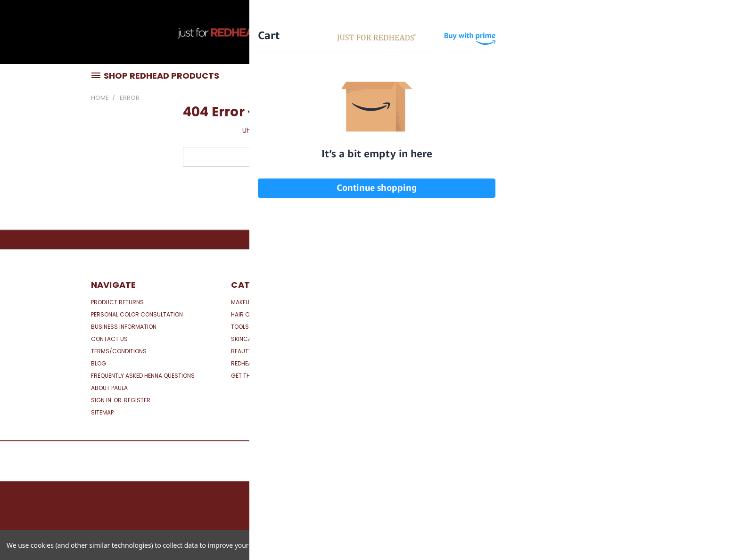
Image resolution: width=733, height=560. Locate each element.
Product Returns (117, 302)
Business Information (124, 327)
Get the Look (250, 376)
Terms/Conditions (119, 351)
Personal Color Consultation (137, 314)
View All (383, 314)
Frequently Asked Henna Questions (143, 376)
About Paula (109, 388)
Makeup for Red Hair (261, 302)
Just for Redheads (399, 302)
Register (137, 400)
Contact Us (109, 339)
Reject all (620, 545)
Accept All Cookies (687, 545)
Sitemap (102, 412)
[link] (577, 342)
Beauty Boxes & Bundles (267, 351)
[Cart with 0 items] (640, 34)
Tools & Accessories (263, 327)
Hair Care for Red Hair (265, 314)
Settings (571, 545)
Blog (99, 363)
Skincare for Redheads (266, 339)
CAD (617, 34)
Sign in (102, 400)
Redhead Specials (257, 363)
